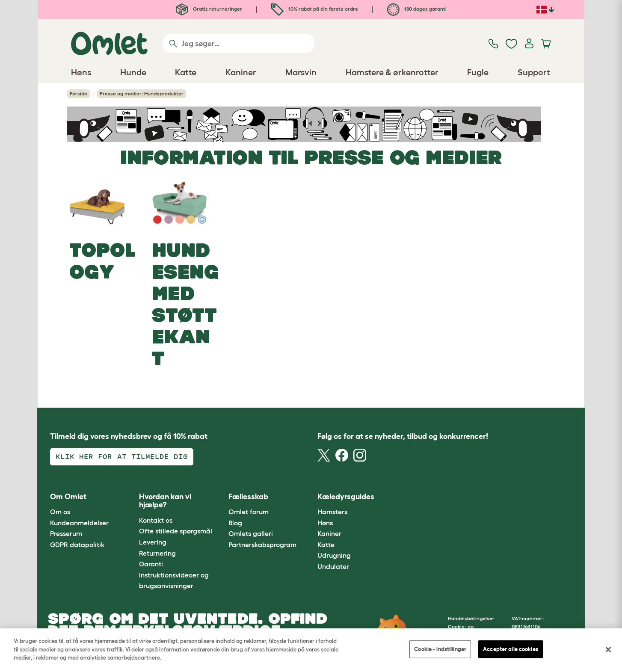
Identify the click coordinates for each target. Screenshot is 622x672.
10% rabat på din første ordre (315, 9)
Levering (153, 542)
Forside (78, 93)
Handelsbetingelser (471, 618)
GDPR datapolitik (77, 545)
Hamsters (332, 512)
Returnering (157, 553)
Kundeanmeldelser (79, 523)
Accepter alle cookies (511, 649)
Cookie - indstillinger (440, 649)
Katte (326, 545)
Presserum (66, 533)
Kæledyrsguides (346, 497)
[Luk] (608, 650)
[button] (400, 497)
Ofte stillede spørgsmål (176, 531)
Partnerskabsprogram (262, 545)
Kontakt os (156, 520)
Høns (325, 523)
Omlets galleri (251, 533)
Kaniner (329, 533)
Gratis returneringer (209, 9)
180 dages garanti (417, 9)
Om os (60, 512)
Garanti (151, 564)
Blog (235, 523)
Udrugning (334, 555)
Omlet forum (249, 512)
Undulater (333, 566)
